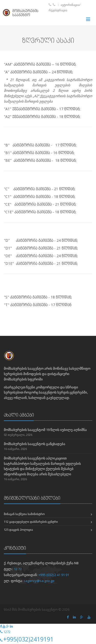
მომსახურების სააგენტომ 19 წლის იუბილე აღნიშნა (45, 430)
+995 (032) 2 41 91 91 (54, 575)
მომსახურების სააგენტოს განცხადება (35, 444)
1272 (7, 632)
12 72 (18, 569)
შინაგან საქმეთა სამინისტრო (24, 514)
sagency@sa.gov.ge (39, 581)
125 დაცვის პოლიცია (18, 530)
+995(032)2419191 (28, 639)
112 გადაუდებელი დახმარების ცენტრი (31, 522)
